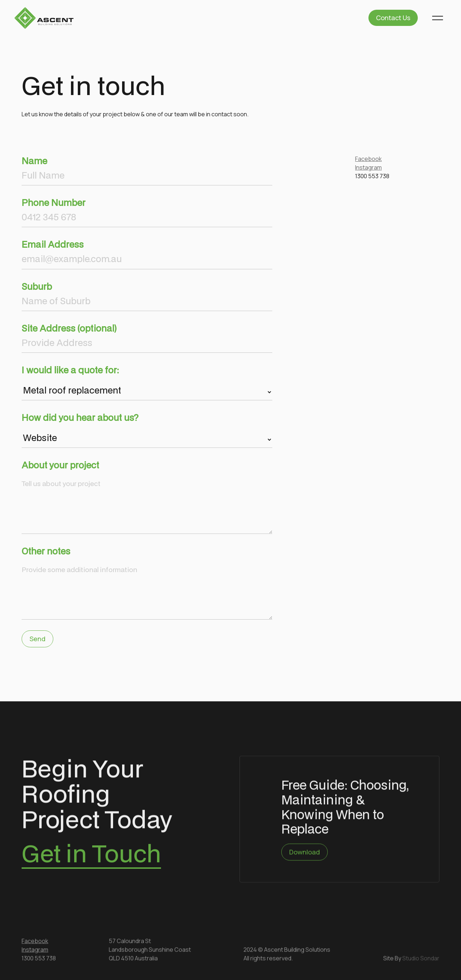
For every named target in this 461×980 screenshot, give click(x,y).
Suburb (37, 286)
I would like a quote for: (70, 370)
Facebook (368, 159)
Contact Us (393, 18)
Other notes (46, 551)
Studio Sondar (421, 959)
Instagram (368, 167)
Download (305, 853)
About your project (60, 465)
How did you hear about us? (80, 417)
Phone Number (53, 203)
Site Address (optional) (69, 328)
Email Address (53, 244)
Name (34, 161)
